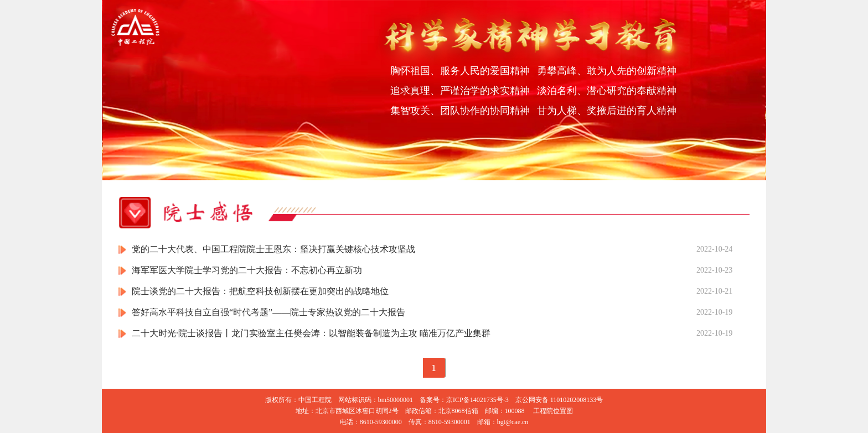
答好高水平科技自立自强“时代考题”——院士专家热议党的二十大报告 (268, 312)
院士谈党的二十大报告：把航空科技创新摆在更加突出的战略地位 (260, 291)
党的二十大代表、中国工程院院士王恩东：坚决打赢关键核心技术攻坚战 (273, 249)
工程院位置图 (553, 411)
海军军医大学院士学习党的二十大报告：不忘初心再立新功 (247, 270)
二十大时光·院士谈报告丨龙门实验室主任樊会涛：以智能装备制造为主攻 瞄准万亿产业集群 (311, 333)
